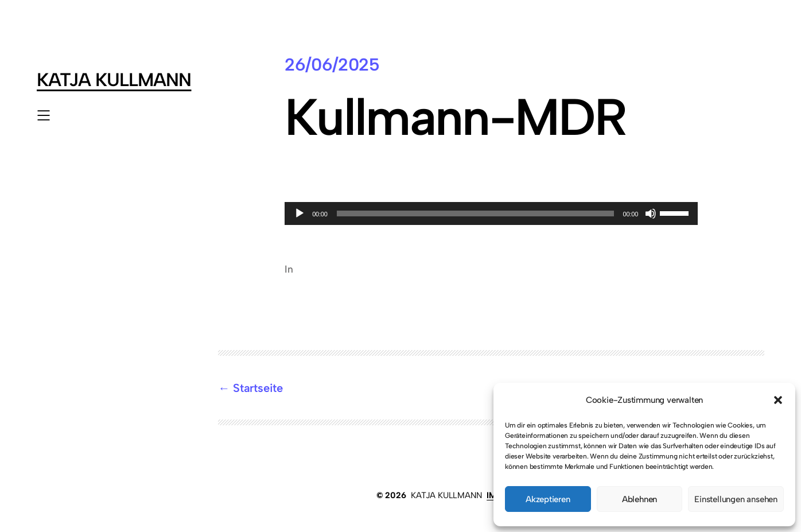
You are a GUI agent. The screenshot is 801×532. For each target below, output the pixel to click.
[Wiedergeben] (300, 213)
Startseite (258, 388)
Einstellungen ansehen (736, 499)
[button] (778, 400)
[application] (491, 213)
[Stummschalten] (651, 213)
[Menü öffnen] (44, 115)
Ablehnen (639, 499)
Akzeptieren (548, 499)
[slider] (475, 213)
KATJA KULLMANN (114, 79)
